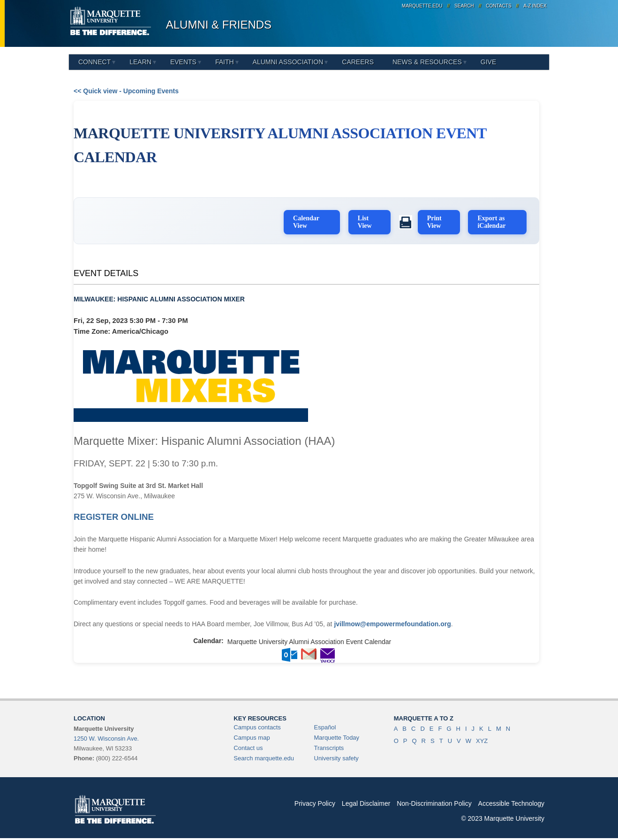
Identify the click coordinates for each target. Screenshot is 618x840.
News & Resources (427, 62)
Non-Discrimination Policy (434, 801)
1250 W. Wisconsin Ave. (106, 736)
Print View (440, 219)
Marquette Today (337, 735)
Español (325, 724)
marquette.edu (422, 6)
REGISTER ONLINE (114, 514)
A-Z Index (535, 6)
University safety (336, 755)
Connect (94, 62)
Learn (140, 62)
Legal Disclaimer (366, 801)
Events (183, 62)
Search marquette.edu (264, 755)
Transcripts (329, 745)
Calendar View (317, 219)
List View (373, 219)
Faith (225, 62)
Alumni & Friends (219, 25)
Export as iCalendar (494, 219)
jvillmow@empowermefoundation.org (392, 621)
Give (488, 62)
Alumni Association (288, 62)
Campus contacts (257, 724)
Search (464, 6)
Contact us (248, 745)
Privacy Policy (315, 801)
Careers (358, 62)
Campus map (252, 735)
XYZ (482, 738)
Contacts (498, 6)
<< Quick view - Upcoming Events (126, 91)
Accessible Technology (511, 801)
